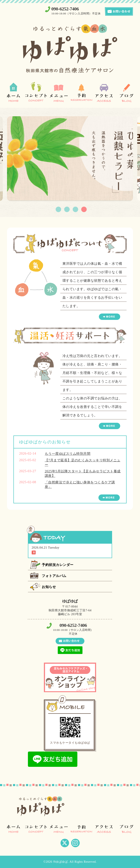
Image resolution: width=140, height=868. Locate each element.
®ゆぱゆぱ (60, 862)
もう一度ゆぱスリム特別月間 (68, 454)
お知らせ (49, 587)
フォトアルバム (54, 576)
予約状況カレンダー (58, 565)
